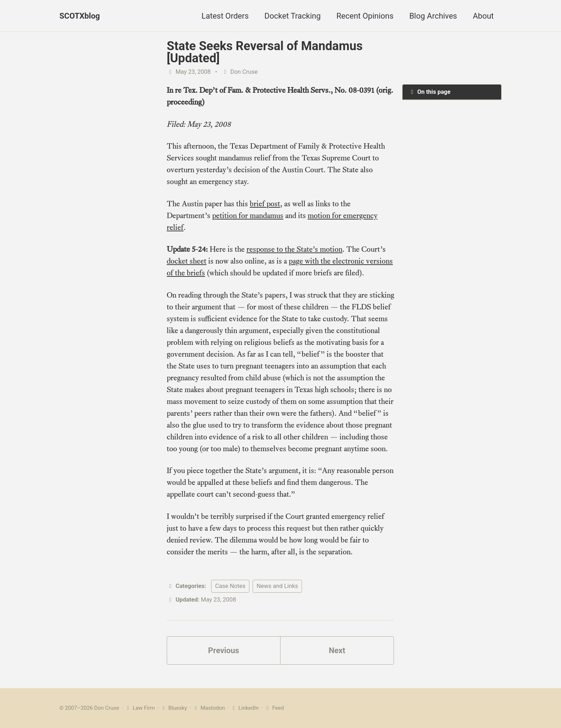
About (483, 16)
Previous (224, 650)
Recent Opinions (365, 16)
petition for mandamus (248, 215)
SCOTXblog (80, 16)
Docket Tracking (292, 16)
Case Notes (230, 586)
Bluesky (174, 708)
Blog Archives (433, 16)
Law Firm (140, 708)
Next (337, 650)
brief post (265, 204)
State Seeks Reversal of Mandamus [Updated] (265, 52)
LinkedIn (245, 708)
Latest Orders (225, 16)
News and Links (277, 586)
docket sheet (187, 261)
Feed (274, 708)
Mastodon (209, 708)
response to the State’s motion (294, 249)
